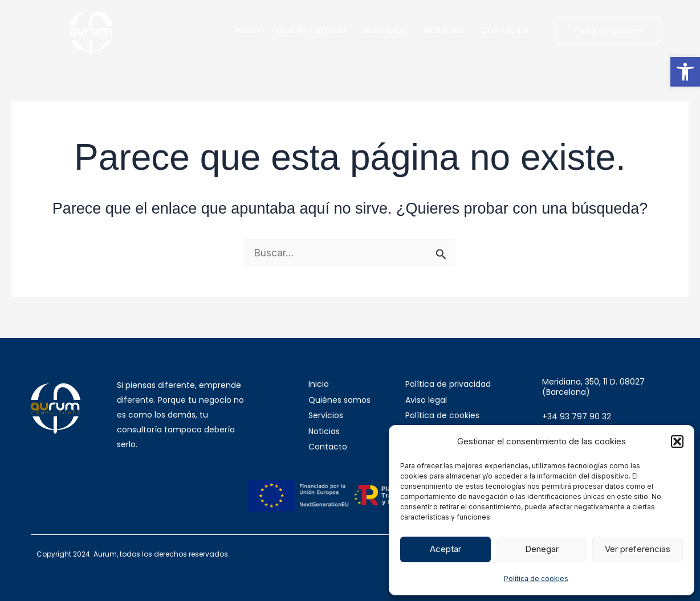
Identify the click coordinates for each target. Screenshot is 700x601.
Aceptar (445, 549)
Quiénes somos (339, 400)
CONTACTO (505, 30)
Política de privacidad (448, 384)
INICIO (247, 30)
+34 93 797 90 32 (577, 416)
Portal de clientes (608, 30)
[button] (685, 72)
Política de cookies (536, 578)
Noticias (324, 431)
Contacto (328, 447)
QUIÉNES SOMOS (311, 30)
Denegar (542, 549)
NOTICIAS (444, 30)
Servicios (326, 415)
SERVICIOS (385, 30)
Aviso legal (426, 400)
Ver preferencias (638, 549)
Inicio (319, 384)
